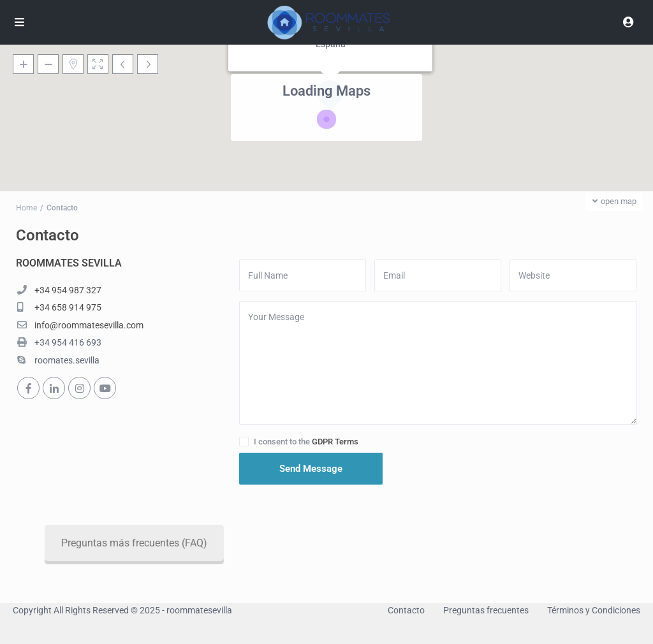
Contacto (406, 610)
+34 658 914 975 (68, 307)
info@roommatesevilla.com (89, 325)
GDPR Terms (335, 442)
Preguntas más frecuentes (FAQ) (203, 543)
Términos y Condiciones (594, 610)
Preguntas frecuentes (486, 610)
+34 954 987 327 (68, 290)
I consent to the (306, 442)
